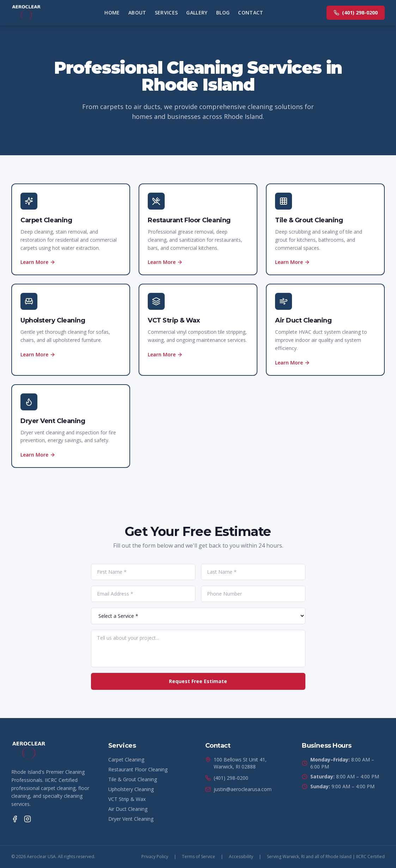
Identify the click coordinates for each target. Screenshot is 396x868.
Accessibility (241, 857)
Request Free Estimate (198, 681)
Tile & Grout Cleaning (133, 779)
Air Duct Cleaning (128, 809)
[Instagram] (28, 819)
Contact (251, 13)
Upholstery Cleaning (131, 789)
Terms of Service (199, 857)
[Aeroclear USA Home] (26, 13)
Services (166, 13)
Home (112, 13)
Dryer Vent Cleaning (131, 819)
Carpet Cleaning (126, 759)
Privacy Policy (155, 857)
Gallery (197, 13)
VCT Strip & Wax (127, 799)
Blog (223, 13)
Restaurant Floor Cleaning (138, 769)
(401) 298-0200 (356, 13)
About (137, 13)
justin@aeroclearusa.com (238, 789)
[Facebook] (15, 819)
